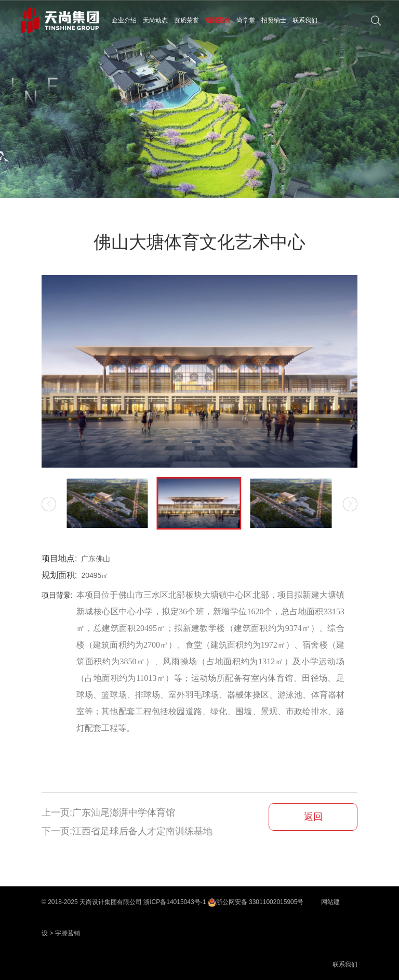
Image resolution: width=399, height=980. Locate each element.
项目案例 (218, 20)
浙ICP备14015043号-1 (175, 902)
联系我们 (305, 20)
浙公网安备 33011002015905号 (256, 902)
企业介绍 (124, 20)
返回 (313, 817)
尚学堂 (246, 20)
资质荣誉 (187, 20)
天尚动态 (155, 20)
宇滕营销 (68, 933)
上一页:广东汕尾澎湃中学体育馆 (108, 813)
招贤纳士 (274, 20)
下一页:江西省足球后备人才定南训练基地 (127, 831)
